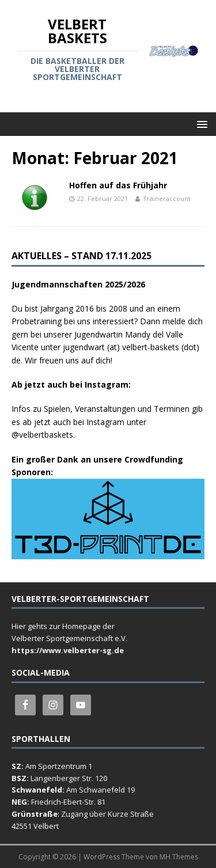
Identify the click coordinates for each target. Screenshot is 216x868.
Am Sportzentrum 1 (59, 766)
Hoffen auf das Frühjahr (118, 185)
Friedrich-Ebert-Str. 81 (68, 802)
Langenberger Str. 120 (69, 778)
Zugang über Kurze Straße (107, 814)
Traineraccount (167, 198)
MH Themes (179, 857)
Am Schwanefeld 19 (101, 790)
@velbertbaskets (42, 435)
